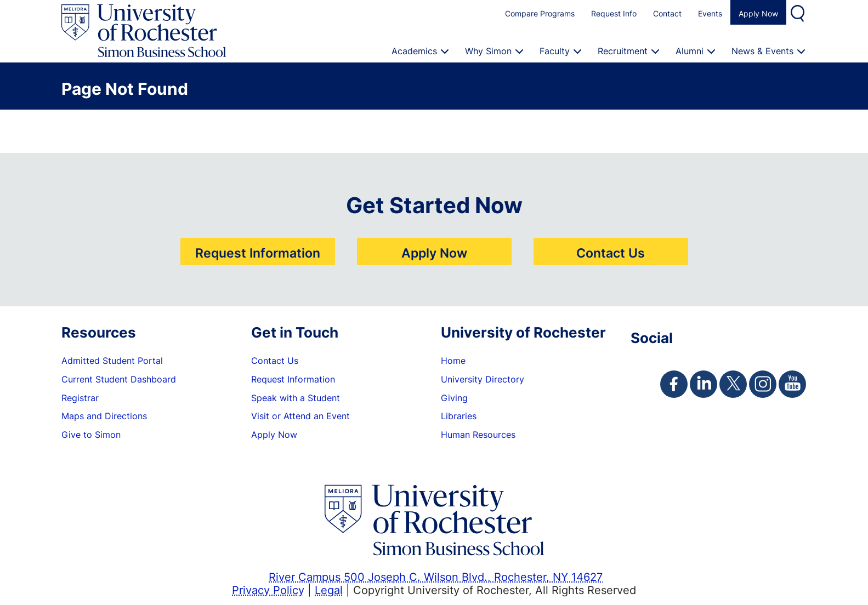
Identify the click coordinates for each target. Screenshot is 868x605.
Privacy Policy (268, 590)
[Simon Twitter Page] (733, 384)
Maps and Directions (104, 416)
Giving (454, 398)
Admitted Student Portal (112, 361)
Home (453, 361)
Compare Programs (540, 13)
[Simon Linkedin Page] (704, 384)
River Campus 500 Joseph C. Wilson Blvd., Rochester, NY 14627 (436, 577)
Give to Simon (91, 435)
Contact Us (611, 253)
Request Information (258, 253)
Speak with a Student (296, 398)
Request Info (614, 13)
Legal (329, 590)
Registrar (80, 398)
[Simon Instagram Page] (763, 384)
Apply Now (758, 13)
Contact (667, 13)
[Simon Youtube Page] (792, 384)
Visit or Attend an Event (300, 416)
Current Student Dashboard (119, 379)
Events (710, 13)
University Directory (483, 379)
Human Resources (478, 435)
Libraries (459, 416)
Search (799, 12)
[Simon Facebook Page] (674, 384)
